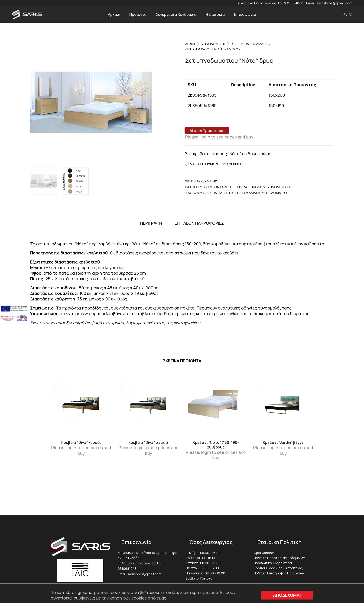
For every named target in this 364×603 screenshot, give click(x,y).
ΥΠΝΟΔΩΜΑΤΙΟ (214, 44)
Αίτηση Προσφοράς (207, 131)
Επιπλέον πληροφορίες (199, 222)
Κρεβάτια (215, 193)
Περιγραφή (151, 222)
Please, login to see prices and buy (219, 137)
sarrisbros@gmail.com (334, 3)
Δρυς (201, 193)
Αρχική (191, 44)
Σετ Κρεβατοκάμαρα (250, 44)
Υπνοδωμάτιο (274, 193)
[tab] (151, 222)
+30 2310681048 (292, 3)
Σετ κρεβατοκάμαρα (242, 193)
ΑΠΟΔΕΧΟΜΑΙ (287, 595)
